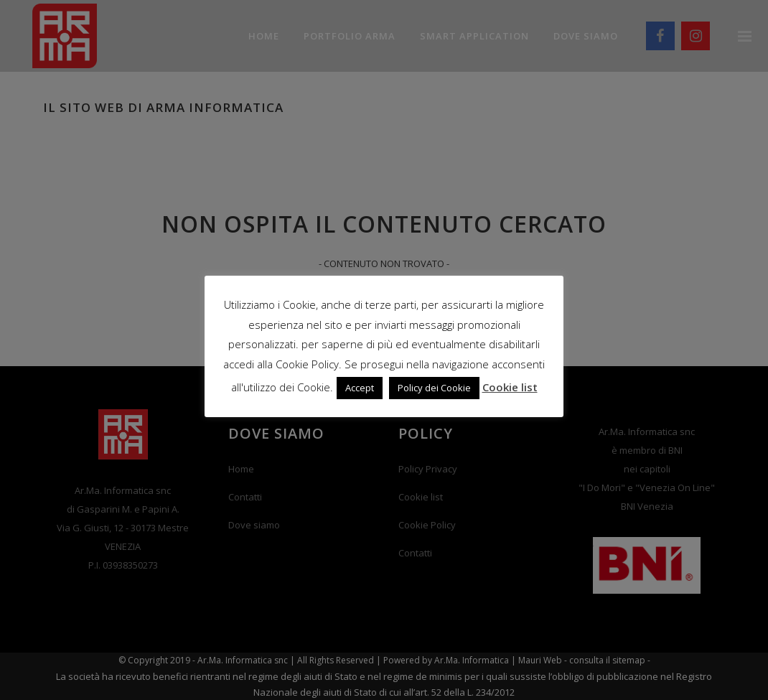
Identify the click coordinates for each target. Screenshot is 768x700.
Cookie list (510, 387)
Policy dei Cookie (434, 388)
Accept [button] (360, 388)
